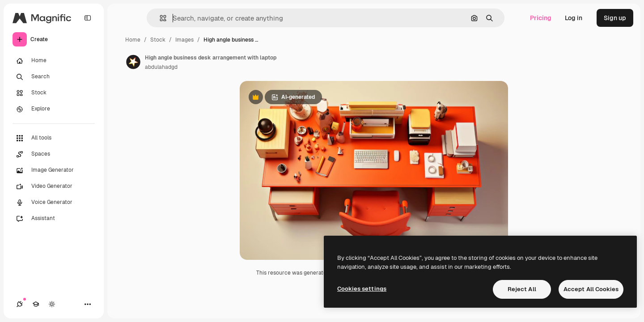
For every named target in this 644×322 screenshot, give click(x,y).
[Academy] (36, 304)
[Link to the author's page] (133, 61)
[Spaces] (54, 154)
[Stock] (54, 93)
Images (184, 40)
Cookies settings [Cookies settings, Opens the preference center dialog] (362, 289)
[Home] (54, 61)
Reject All (522, 289)
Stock (158, 40)
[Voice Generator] (54, 203)
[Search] (54, 77)
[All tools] (54, 138)
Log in (574, 18)
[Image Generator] (54, 170)
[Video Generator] (54, 186)
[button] (159, 18)
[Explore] (54, 109)
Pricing (541, 18)
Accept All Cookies (591, 289)
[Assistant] (54, 219)
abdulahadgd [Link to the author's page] (161, 67)
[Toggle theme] (52, 304)
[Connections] (20, 304)
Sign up (615, 18)
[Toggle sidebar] (88, 18)
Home (133, 40)
